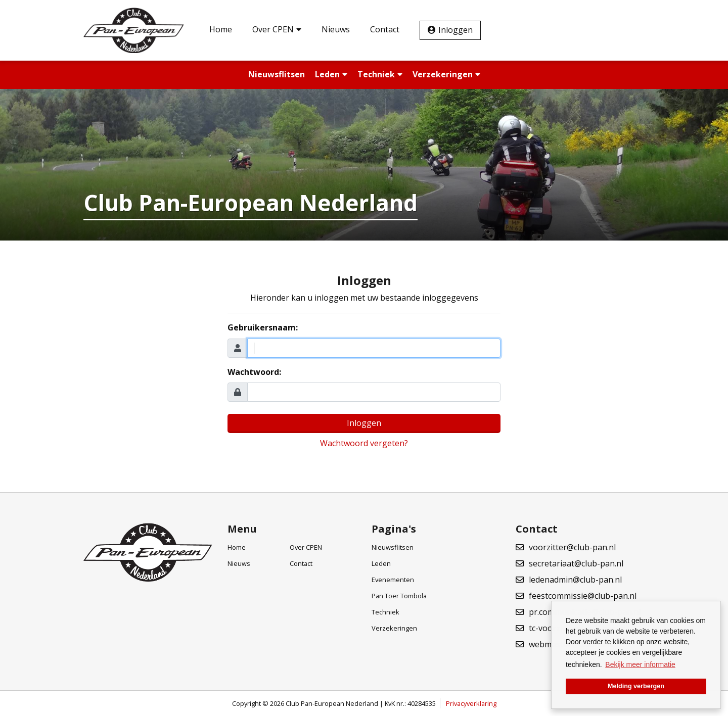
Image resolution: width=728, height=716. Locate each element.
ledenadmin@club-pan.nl (575, 580)
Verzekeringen (446, 74)
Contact (385, 29)
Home (221, 29)
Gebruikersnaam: (263, 327)
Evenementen (393, 580)
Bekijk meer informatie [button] (640, 664)
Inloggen (456, 30)
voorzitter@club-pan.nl (572, 547)
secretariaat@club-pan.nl (576, 563)
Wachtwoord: (254, 372)
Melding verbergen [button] (636, 686)
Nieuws (336, 29)
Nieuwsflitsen (277, 74)
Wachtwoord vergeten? (364, 443)
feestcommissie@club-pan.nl (583, 596)
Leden (331, 74)
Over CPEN (277, 29)
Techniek (380, 74)
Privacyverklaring (471, 703)
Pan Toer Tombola (399, 596)
